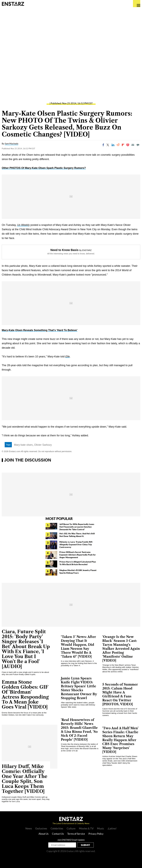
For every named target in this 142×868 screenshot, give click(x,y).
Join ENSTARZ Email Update (71, 840)
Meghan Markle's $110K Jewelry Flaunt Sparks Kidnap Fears (78, 571)
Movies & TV (86, 828)
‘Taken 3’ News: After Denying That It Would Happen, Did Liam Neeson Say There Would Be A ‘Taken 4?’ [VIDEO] (78, 647)
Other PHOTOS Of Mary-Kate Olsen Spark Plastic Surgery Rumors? (44, 168)
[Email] (133, 145)
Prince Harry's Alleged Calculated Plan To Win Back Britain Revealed (78, 563)
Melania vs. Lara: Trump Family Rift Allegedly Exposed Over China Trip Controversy (76, 544)
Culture (71, 828)
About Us (43, 834)
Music (101, 828)
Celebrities (57, 828)
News (29, 828)
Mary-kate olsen (23, 445)
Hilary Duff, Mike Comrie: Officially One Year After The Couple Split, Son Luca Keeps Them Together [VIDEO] (25, 779)
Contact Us (58, 834)
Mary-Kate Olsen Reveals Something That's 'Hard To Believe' (40, 330)
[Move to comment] (138, 145)
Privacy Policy (96, 834)
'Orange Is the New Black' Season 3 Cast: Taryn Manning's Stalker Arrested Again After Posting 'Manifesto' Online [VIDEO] (121, 649)
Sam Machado (12, 144)
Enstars (13, 4)
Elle (68, 357)
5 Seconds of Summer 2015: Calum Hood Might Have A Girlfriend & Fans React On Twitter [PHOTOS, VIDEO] (120, 694)
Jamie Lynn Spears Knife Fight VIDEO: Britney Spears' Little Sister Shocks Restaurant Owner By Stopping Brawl (79, 688)
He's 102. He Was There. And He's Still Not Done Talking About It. (77, 535)
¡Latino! (112, 828)
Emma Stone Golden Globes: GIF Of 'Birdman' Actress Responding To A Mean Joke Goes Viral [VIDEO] (25, 694)
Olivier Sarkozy (43, 445)
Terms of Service (76, 834)
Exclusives (41, 828)
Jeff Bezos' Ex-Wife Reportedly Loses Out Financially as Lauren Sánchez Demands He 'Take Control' (77, 527)
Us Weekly (23, 225)
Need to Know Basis (65, 250)
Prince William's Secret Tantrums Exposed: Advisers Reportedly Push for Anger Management (78, 555)
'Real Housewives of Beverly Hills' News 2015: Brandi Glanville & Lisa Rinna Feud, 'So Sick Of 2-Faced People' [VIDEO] (79, 730)
